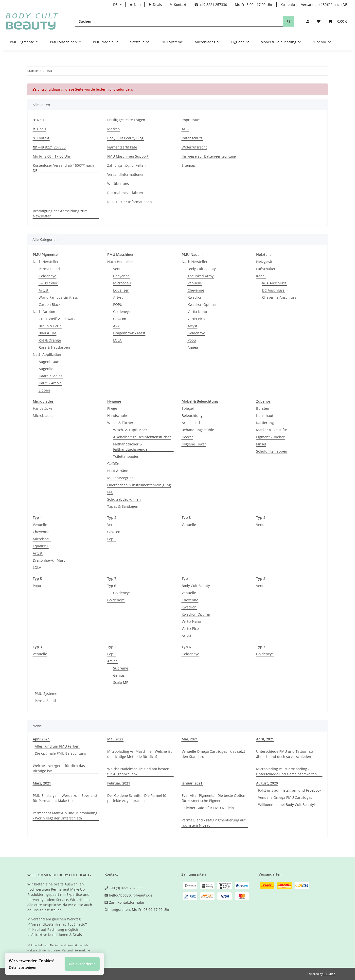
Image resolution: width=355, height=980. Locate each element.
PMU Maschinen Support (128, 156)
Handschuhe (118, 416)
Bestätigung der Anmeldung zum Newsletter (60, 213)
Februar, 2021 (119, 783)
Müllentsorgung (120, 478)
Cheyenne (121, 276)
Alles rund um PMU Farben (57, 746)
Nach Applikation (47, 354)
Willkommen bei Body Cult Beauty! (286, 805)
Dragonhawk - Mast (129, 333)
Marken (114, 129)
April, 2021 (265, 739)
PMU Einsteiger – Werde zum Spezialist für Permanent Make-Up (65, 798)
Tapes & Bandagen (123, 506)
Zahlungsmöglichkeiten (126, 165)
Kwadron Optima (202, 304)
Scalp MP (121, 682)
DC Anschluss (273, 290)
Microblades (43, 416)
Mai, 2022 (115, 739)
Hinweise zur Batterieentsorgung (209, 156)
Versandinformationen (126, 174)
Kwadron (195, 297)
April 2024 (41, 739)
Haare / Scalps (51, 376)
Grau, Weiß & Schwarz (57, 319)
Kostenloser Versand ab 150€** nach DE (314, 5)
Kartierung (265, 423)
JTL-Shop (329, 974)
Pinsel (261, 444)
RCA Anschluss (274, 283)
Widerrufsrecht (194, 147)
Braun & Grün (50, 326)
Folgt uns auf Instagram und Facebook (290, 790)
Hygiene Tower (194, 444)
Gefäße (113, 464)
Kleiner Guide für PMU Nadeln (209, 808)
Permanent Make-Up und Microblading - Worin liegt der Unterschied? (65, 816)
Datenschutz (192, 138)
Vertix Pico (196, 319)
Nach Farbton (44, 312)
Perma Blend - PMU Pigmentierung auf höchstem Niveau (214, 823)
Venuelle (120, 269)
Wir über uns (118, 184)
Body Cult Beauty (202, 269)
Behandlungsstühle (198, 430)
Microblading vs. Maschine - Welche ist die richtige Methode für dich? (140, 754)
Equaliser (121, 290)
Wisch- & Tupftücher (130, 430)
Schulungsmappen (272, 451)
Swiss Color (48, 283)
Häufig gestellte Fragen (126, 120)
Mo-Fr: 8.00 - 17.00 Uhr (254, 5)
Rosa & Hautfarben (54, 347)
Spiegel (188, 408)
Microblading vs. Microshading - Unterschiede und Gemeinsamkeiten (286, 771)
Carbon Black (50, 304)
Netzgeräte (265, 262)
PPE (110, 492)
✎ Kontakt (178, 5)
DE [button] (115, 5)
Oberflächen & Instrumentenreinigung (139, 485)
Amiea (193, 347)
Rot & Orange (50, 340)
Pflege (112, 408)
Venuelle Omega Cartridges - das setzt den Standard (213, 754)
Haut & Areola (50, 383)
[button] (308, 21)
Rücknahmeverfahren (125, 193)
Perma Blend (49, 269)
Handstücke (43, 408)
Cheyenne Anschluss (279, 297)
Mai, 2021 (190, 739)
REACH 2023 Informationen (130, 202)
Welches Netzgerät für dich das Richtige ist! (59, 768)
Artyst (44, 290)
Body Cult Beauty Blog (125, 138)
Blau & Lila (47, 333)
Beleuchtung (192, 416)
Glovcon (120, 319)
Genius (119, 675)
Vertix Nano (197, 312)
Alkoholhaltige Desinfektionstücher (142, 437)
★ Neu (135, 5)
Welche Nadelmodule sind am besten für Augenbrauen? (138, 771)
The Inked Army (201, 276)
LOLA (117, 340)
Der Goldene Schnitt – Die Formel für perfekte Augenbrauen (138, 798)
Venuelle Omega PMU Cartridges (285, 797)
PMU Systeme (46, 694)
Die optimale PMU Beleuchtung (61, 753)
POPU (118, 304)
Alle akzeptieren (83, 963)
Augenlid (46, 369)
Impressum (191, 120)
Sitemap (188, 165)
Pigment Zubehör (270, 437)
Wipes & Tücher (120, 423)
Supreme (121, 668)
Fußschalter (266, 269)
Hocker (187, 437)
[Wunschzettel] (319, 21)
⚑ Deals (155, 5)
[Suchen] (179, 21)
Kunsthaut (265, 416)
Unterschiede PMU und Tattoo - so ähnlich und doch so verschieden (284, 754)
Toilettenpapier (126, 456)
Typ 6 (112, 586)
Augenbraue (49, 362)
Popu (192, 340)
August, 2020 (267, 783)
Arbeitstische (193, 423)
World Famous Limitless (58, 297)
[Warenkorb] (338, 21)
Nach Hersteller (46, 262)
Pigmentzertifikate (122, 147)
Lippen (44, 390)
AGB (185, 129)
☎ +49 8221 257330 (211, 5)
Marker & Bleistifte (272, 430)
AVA (116, 326)
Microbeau (122, 283)
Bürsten (263, 408)
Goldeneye (47, 276)
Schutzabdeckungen (124, 499)
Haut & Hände (119, 471)
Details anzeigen (24, 966)
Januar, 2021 (192, 783)
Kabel (261, 276)
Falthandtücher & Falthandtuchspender (131, 447)
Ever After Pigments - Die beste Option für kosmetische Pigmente (213, 798)
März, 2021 (42, 783)
